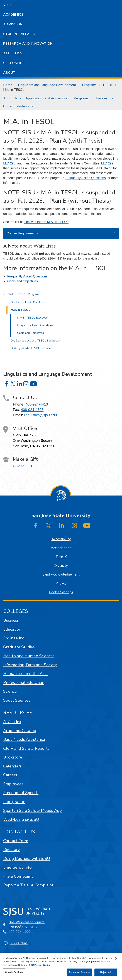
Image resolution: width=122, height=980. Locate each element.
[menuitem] (11, 98)
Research (103, 98)
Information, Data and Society (30, 665)
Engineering (14, 638)
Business (11, 620)
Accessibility (61, 539)
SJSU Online (14, 63)
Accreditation (61, 548)
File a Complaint (18, 876)
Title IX (61, 557)
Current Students (16, 106)
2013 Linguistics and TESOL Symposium (36, 341)
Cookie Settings (61, 592)
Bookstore (13, 757)
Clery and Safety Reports (26, 748)
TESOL (108, 85)
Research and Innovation (28, 44)
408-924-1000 (20, 932)
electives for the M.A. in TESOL (46, 222)
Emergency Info (17, 867)
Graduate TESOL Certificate (28, 302)
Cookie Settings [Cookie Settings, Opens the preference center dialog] (14, 972)
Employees (13, 784)
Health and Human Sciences (29, 656)
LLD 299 (107, 163)
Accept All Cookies (79, 972)
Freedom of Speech (21, 793)
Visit (8, 5)
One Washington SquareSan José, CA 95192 (27, 924)
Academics (13, 15)
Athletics (13, 53)
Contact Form (16, 841)
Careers (10, 775)
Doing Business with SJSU (27, 858)
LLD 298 (9, 163)
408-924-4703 (32, 410)
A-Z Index (12, 722)
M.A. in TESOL (14, 90)
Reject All (106, 972)
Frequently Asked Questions (86, 178)
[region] (61, 966)
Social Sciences (17, 700)
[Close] (116, 958)
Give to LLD (22, 466)
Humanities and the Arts (25, 674)
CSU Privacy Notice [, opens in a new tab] (40, 965)
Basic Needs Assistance (24, 739)
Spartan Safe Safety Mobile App (32, 810)
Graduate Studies (19, 647)
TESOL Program (28, 294)
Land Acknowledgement (61, 574)
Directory (12, 850)
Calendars (12, 766)
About (9, 73)
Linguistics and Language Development (47, 85)
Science (10, 691)
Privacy (61, 583)
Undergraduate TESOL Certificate (32, 348)
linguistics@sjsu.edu (40, 415)
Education (12, 629)
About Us (10, 98)
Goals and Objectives (23, 281)
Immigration (14, 802)
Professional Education (24, 683)
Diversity (61, 566)
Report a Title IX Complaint (28, 885)
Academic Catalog (20, 731)
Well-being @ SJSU (21, 819)
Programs (89, 85)
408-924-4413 (37, 404)
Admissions (14, 24)
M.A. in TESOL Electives (32, 318)
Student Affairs (19, 34)
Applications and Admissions (47, 98)
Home (8, 85)
